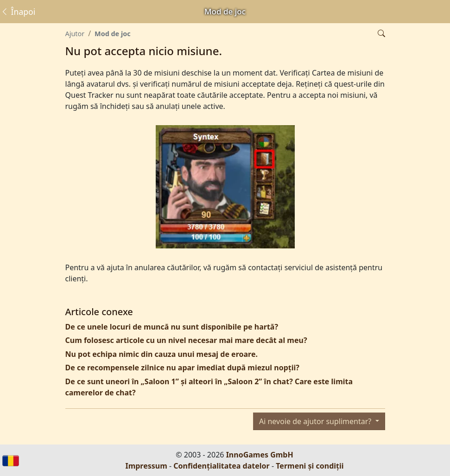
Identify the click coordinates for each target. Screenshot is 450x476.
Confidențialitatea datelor (221, 466)
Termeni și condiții (310, 466)
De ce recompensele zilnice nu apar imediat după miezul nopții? (182, 368)
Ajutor (75, 34)
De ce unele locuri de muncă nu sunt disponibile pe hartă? (172, 327)
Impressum (146, 466)
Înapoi (18, 12)
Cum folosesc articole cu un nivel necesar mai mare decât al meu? (186, 340)
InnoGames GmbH (260, 455)
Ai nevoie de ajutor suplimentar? (316, 421)
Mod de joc (113, 34)
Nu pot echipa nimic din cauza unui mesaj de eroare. (162, 354)
